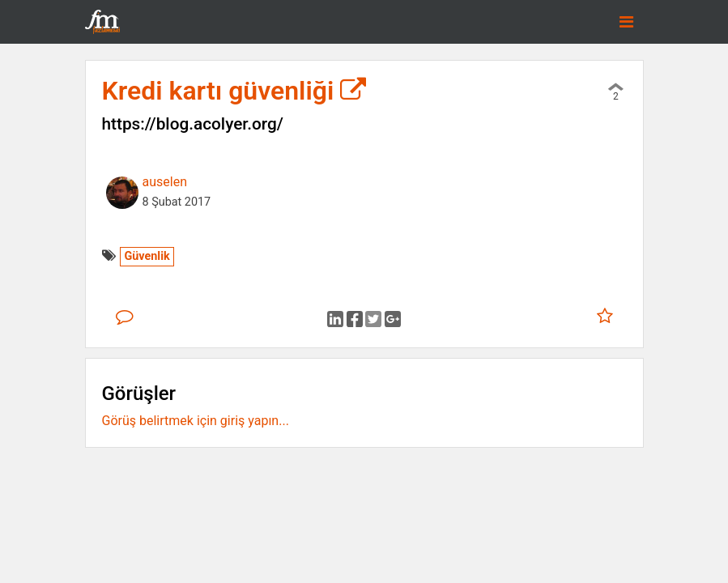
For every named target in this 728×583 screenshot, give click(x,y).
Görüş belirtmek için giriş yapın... (196, 421)
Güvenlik (147, 256)
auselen (165, 182)
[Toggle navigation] (626, 22)
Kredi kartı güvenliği (234, 91)
